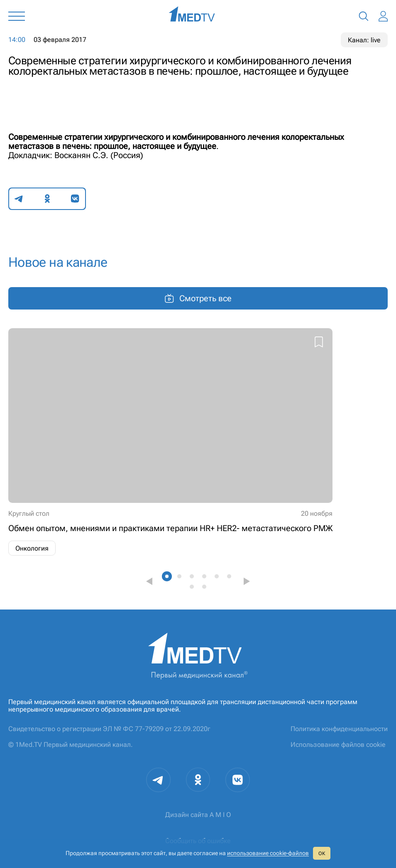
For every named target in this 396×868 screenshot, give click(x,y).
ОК (322, 853)
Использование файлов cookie (338, 745)
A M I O (220, 815)
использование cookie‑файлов (268, 853)
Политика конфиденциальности (339, 729)
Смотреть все (198, 298)
